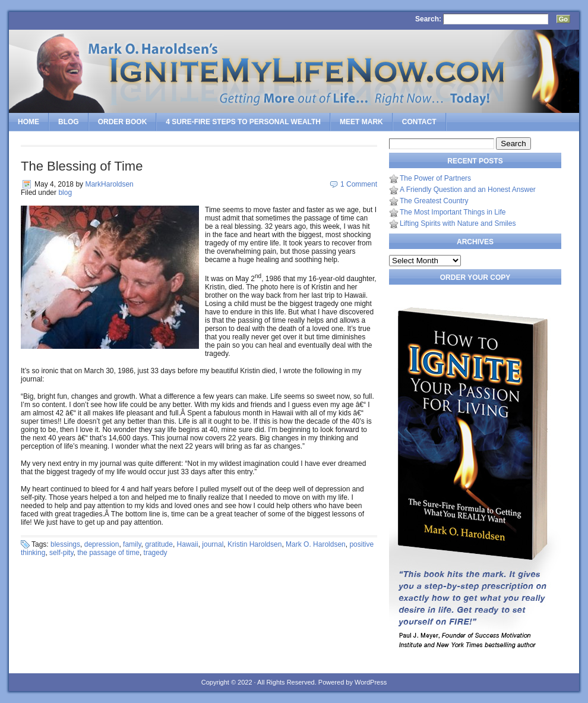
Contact (419, 122)
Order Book (123, 122)
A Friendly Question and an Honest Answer (468, 190)
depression (102, 544)
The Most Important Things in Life (453, 212)
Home (29, 122)
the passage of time (108, 553)
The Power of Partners (435, 178)
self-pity (61, 553)
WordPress (371, 682)
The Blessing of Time (82, 166)
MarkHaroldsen (109, 184)
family (132, 544)
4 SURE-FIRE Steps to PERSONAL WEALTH (243, 122)
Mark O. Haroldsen (316, 544)
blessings (65, 544)
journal (213, 544)
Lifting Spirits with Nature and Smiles (458, 223)
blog (65, 193)
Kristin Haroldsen (255, 544)
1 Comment (359, 184)
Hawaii (188, 544)
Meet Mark (361, 122)
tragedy (156, 553)
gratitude (159, 544)
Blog (69, 122)
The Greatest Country (434, 201)
